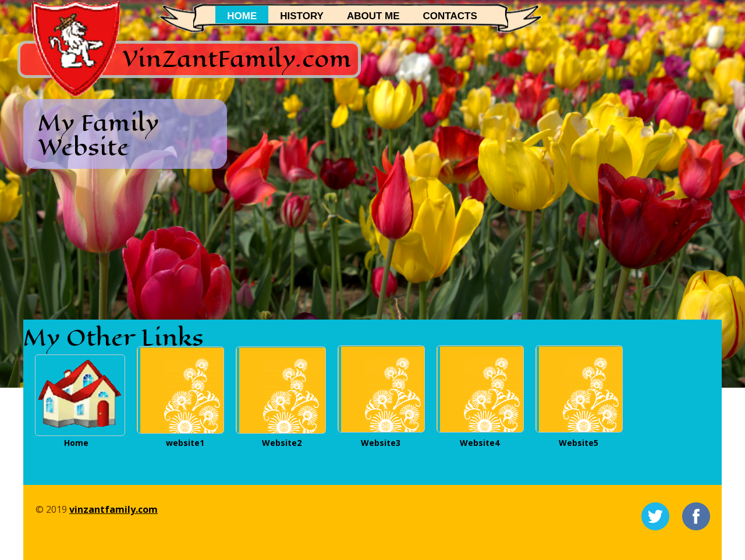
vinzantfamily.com (113, 509)
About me (373, 16)
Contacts (450, 16)
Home (242, 16)
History (302, 16)
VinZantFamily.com (237, 59)
